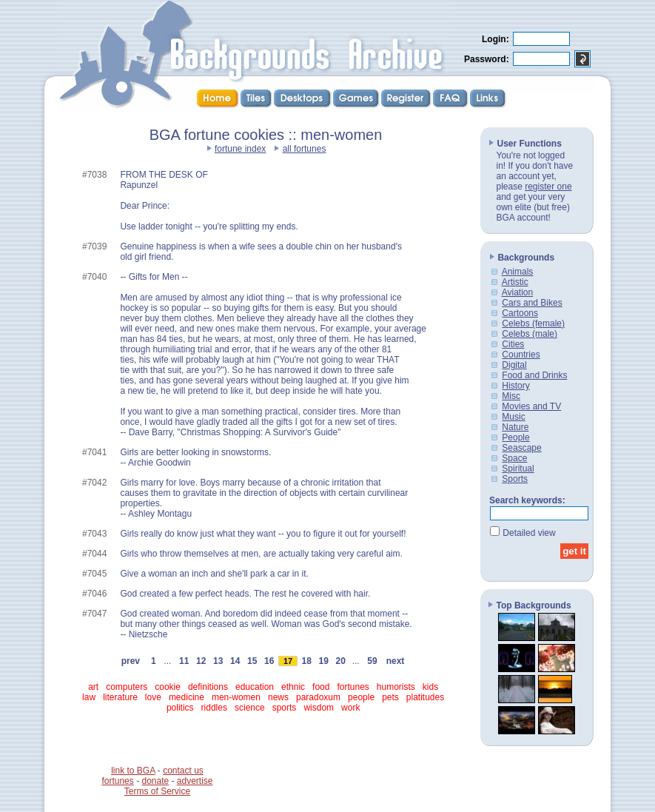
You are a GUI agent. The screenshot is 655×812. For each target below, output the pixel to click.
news (278, 697)
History (515, 386)
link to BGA (133, 771)
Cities (513, 344)
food (321, 687)
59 (372, 661)
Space (514, 458)
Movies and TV (531, 406)
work (350, 708)
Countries (521, 355)
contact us (183, 771)
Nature (515, 427)
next (395, 661)
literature (120, 697)
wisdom (319, 708)
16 (269, 661)
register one (548, 187)
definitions (208, 687)
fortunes (353, 687)
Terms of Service (157, 791)
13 (218, 661)
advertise (195, 781)
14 (235, 661)
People (515, 437)
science (250, 708)
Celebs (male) (530, 334)
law (89, 697)
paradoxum (318, 697)
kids (430, 687)
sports (285, 708)
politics (180, 708)
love (153, 697)
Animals (518, 272)
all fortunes (305, 149)
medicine (187, 697)
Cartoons (520, 313)
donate (155, 781)
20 (340, 661)
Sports (515, 479)
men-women (236, 697)
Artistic (515, 282)
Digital (514, 365)
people (361, 697)
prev (131, 661)
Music (513, 417)
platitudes (425, 697)
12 (201, 661)
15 (252, 661)
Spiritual (518, 469)
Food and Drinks (534, 375)
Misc (511, 396)
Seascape (521, 448)
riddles (214, 708)
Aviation (517, 292)
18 (306, 661)
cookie (168, 687)
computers (127, 687)
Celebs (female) (533, 323)
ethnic (293, 687)
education (255, 687)
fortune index (240, 149)
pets (390, 697)
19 (323, 661)
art (93, 687)
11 (184, 661)
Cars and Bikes (532, 303)
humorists (396, 687)
